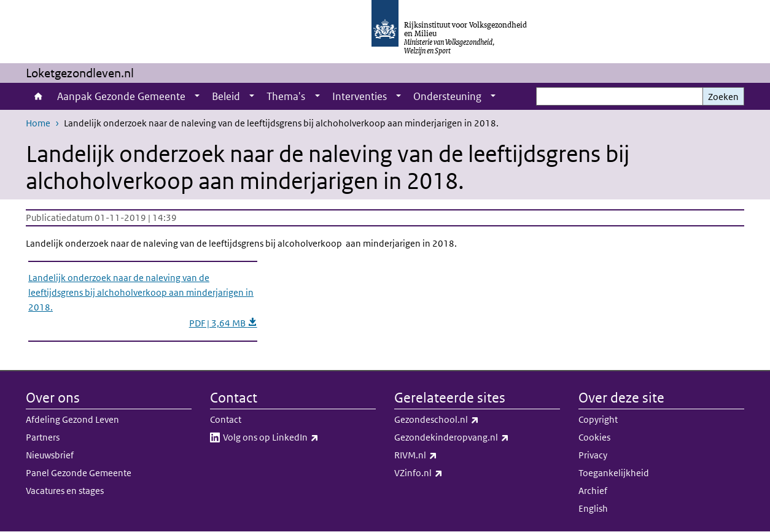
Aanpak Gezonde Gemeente (121, 96)
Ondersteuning (447, 96)
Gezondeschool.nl (464, 420)
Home (38, 96)
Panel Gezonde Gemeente (79, 473)
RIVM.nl (443, 455)
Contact (226, 419)
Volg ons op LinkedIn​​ (298, 438)
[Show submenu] (197, 96)
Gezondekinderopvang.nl (477, 438)
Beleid (226, 96)
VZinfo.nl (445, 473)
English (593, 508)
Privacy (593, 455)
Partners (43, 437)
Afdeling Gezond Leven (72, 419)
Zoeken (723, 97)
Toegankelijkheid (614, 473)
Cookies (594, 437)
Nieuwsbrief (50, 455)
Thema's (286, 96)
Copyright (598, 419)
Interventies (360, 96)
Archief (593, 491)
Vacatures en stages (65, 491)
